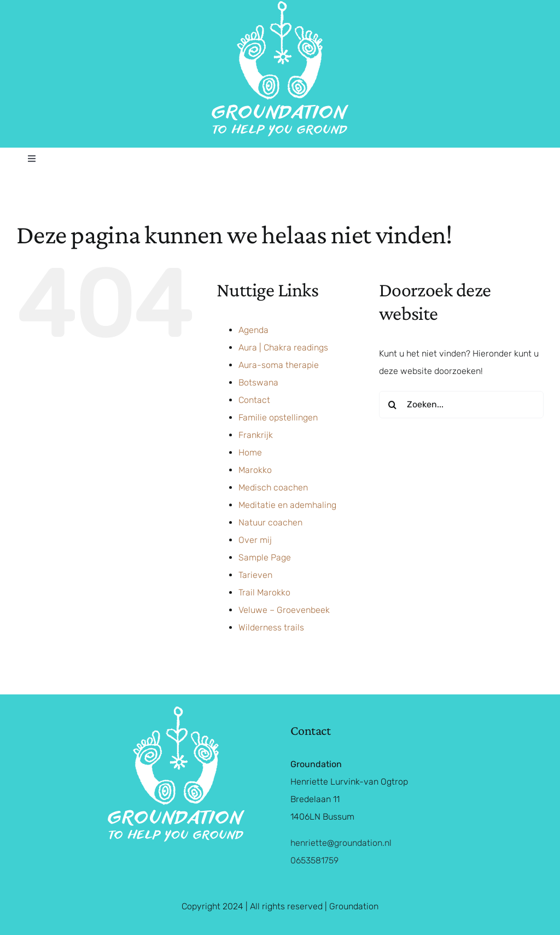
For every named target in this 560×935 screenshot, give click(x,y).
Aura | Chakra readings (283, 347)
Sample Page (265, 557)
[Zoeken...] (461, 405)
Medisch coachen (273, 487)
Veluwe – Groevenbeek (284, 610)
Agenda (253, 330)
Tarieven (255, 575)
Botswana (258, 382)
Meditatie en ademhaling (287, 505)
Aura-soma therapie (279, 365)
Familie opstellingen (278, 417)
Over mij (255, 540)
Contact (254, 400)
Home (250, 452)
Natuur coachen (270, 522)
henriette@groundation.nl (341, 843)
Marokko (255, 470)
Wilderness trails (271, 627)
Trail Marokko (264, 592)
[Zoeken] (393, 405)
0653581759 (314, 860)
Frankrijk (256, 435)
